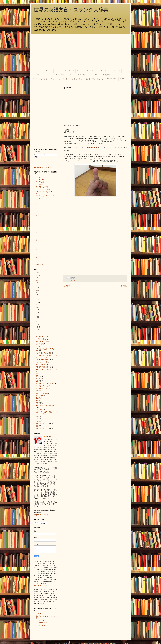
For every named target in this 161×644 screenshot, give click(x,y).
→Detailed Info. (40, 625)
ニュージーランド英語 (59, 79)
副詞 (37, 419)
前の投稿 (124, 286)
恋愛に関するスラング (43, 428)
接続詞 (38, 398)
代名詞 (38, 403)
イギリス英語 (81, 75)
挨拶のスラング (41, 365)
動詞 (37, 416)
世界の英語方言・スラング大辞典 (71, 10)
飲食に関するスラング (43, 367)
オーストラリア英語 (40, 79)
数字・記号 (60, 75)
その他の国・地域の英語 (44, 353)
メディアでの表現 (41, 362)
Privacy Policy (112, 79)
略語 (37, 426)
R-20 (122, 79)
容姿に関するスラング (43, 424)
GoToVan (38, 614)
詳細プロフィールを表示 (42, 515)
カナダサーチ (40, 620)
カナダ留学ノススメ (42, 623)
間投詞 (38, 378)
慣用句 (73, 280)
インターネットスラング (95, 79)
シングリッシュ (76, 79)
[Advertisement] (80, 51)
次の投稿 (67, 286)
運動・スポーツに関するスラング (46, 369)
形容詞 (38, 381)
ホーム (95, 286)
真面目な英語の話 (41, 393)
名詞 (37, 421)
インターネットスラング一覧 (45, 196)
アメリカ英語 (94, 75)
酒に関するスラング (42, 388)
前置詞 (38, 400)
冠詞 (37, 374)
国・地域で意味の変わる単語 (45, 383)
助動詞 (38, 391)
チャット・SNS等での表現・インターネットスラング (46, 356)
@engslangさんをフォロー (42, 167)
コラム (70, 75)
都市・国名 (39, 410)
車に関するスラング (42, 386)
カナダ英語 (107, 75)
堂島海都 (49, 437)
